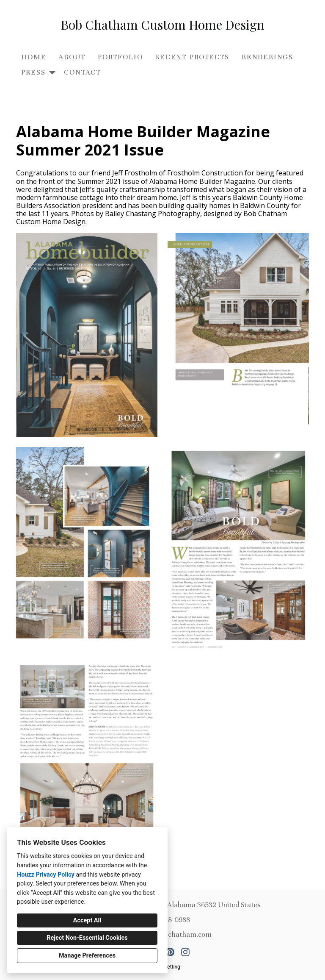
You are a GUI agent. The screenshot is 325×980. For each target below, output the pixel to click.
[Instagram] (185, 952)
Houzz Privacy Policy (46, 875)
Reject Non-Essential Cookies (87, 938)
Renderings (267, 57)
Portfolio (120, 57)
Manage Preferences (87, 956)
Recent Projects (192, 57)
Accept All (87, 920)
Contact (83, 72)
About (72, 57)
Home (34, 57)
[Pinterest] (170, 952)
